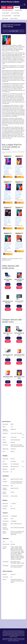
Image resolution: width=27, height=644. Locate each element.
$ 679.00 (19, 356)
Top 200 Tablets (6, 13)
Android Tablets (17, 16)
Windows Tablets (14, 18)
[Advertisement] (13, 407)
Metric (23, 435)
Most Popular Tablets (7, 16)
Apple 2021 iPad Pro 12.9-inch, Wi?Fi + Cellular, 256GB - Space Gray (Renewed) (7, 220)
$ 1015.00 (19, 302)
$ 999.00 (19, 281)
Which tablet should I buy (7, 10)
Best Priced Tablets (15, 13)
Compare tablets (19, 10)
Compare (8, 288)
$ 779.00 (8, 377)
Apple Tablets (5, 18)
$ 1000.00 (8, 281)
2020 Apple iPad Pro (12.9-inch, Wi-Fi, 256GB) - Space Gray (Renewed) (19, 194)
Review (8, 284)
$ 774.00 (8, 356)
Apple (12, 427)
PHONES (10, 7)
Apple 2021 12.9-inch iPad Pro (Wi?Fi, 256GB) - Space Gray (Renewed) (19, 220)
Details (4, 153)
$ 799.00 (19, 378)
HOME (4, 7)
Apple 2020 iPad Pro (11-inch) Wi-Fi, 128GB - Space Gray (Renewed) (19, 169)
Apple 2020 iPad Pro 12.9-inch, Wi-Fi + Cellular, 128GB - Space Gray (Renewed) (8, 246)
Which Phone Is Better (10, 2)
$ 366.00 (19, 334)
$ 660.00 (8, 334)
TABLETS (17, 7)
